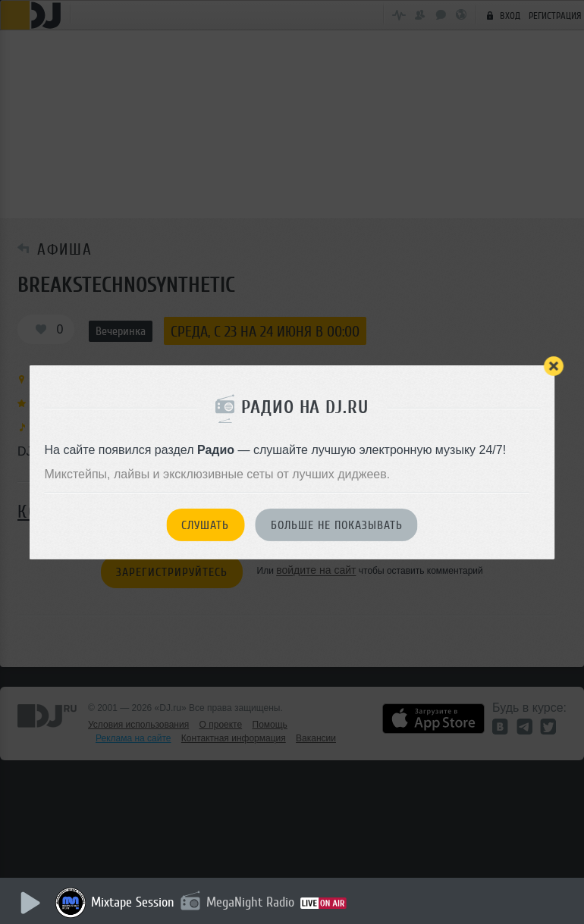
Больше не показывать (337, 525)
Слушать (205, 525)
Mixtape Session (134, 902)
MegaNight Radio (252, 902)
